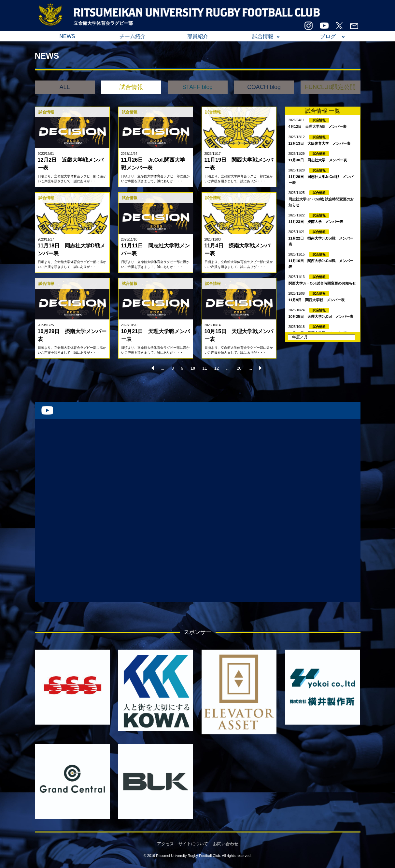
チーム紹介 (133, 36)
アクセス (165, 844)
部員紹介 (198, 36)
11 (205, 368)
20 (239, 368)
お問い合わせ (226, 844)
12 (217, 368)
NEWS (67, 36)
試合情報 (263, 36)
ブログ (328, 36)
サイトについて (193, 844)
